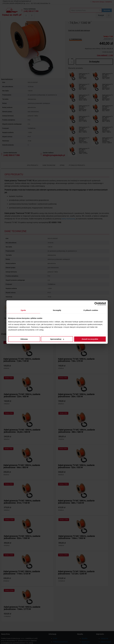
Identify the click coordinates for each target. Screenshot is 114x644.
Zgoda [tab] (23, 310)
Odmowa (24, 339)
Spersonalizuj (57, 339)
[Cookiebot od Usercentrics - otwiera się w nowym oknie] (96, 304)
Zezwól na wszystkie (90, 339)
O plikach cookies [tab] (91, 310)
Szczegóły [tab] (57, 310)
